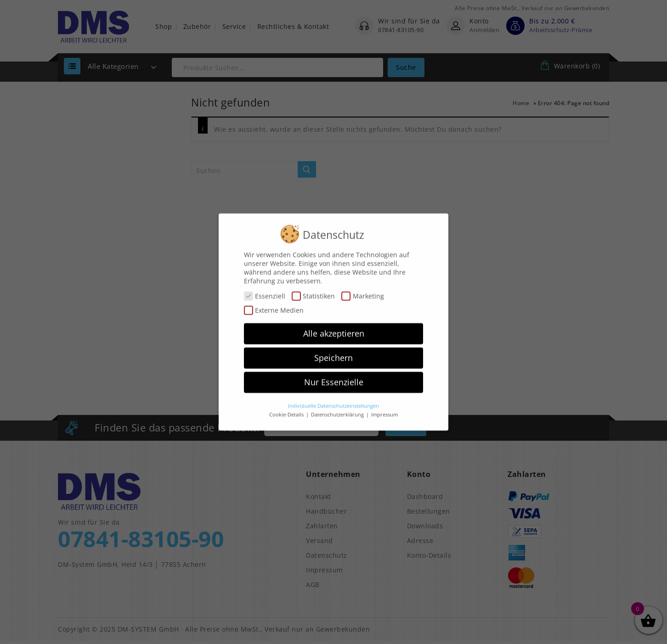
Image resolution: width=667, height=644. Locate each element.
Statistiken (313, 290)
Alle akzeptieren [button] (334, 328)
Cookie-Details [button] (287, 409)
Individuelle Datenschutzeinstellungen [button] (333, 400)
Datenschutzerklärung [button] (338, 409)
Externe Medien (274, 305)
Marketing (362, 290)
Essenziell (265, 290)
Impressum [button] (384, 409)
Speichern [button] (333, 352)
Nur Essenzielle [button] (334, 376)
